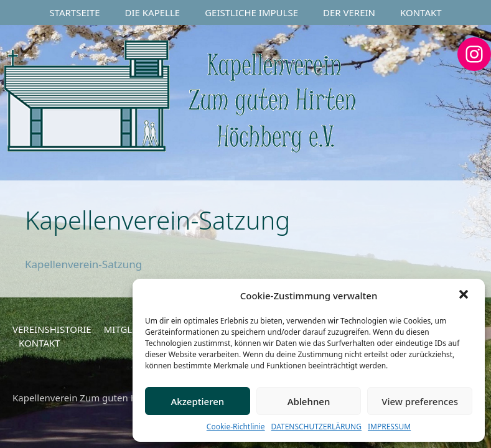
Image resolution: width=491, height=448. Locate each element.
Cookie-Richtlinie (236, 427)
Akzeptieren (197, 401)
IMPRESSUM (389, 427)
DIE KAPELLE (153, 12)
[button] (465, 296)
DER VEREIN (349, 12)
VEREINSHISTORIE (52, 329)
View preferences (420, 401)
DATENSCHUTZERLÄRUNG (316, 427)
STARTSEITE (74, 12)
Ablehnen (309, 401)
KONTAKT (421, 12)
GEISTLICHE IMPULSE (251, 12)
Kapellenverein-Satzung (83, 264)
